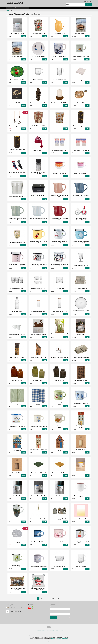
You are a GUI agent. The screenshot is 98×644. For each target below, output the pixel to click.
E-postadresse (53, 607)
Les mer (53, 639)
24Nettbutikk (51, 641)
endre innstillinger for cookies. (63, 639)
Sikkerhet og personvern (53, 630)
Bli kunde (14, 8)
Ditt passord (53, 612)
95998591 (54, 633)
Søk (88, 4)
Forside (9, 8)
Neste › (53, 599)
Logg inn (20, 8)
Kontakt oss (26, 8)
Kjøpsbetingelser (41, 630)
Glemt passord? (67, 618)
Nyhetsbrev (63, 630)
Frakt (35, 630)
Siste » (59, 599)
